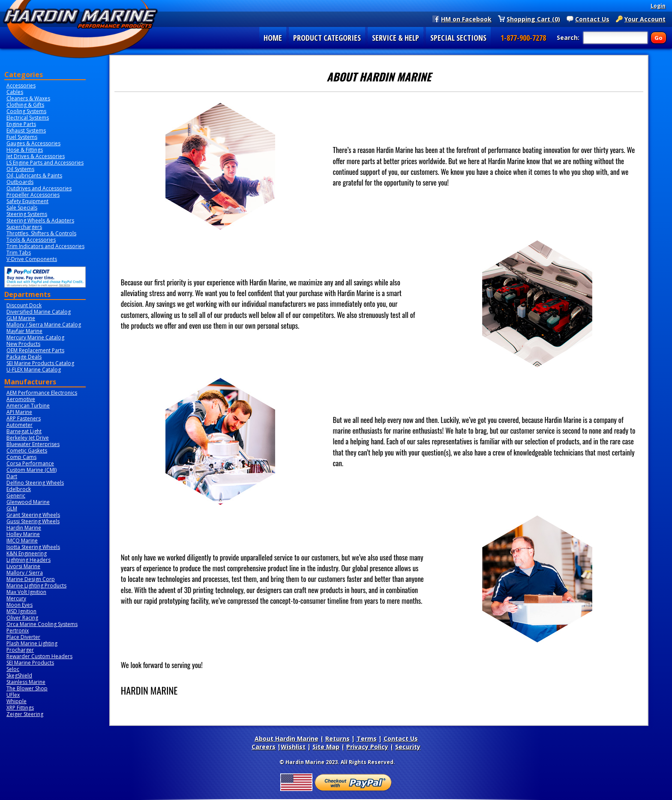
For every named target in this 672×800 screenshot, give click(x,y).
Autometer (19, 425)
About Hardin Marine (286, 739)
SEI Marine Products (30, 663)
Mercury (16, 598)
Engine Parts (21, 124)
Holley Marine (23, 534)
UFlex (13, 695)
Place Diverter (23, 637)
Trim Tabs (19, 253)
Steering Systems (27, 214)
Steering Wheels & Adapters (40, 220)
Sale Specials (22, 208)
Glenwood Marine (28, 502)
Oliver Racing (22, 618)
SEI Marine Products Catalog (40, 363)
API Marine (19, 412)
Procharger (20, 650)
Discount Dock (24, 305)
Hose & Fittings (25, 150)
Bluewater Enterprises (33, 444)
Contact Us (592, 19)
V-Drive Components (32, 259)
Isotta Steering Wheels (33, 547)
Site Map (326, 747)
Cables (15, 92)
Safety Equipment (27, 201)
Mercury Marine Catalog (35, 337)
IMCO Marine (22, 541)
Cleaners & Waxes (28, 98)
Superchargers (24, 227)
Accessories (21, 85)
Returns (337, 739)
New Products (23, 344)
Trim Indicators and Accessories (45, 246)
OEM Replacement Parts (35, 350)
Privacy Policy (367, 747)
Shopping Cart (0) (533, 19)
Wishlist (293, 747)
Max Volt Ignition (26, 592)
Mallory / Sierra (25, 573)
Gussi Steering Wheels (33, 521)
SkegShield (19, 676)
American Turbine (28, 406)
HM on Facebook (466, 19)
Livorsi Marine (23, 566)
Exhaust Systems (26, 130)
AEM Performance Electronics (42, 393)
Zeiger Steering (25, 714)
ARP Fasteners (24, 418)
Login (658, 6)
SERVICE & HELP (396, 38)
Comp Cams (21, 457)
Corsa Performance (30, 463)
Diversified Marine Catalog (39, 312)
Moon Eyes (19, 605)
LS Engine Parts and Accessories (45, 163)
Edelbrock (19, 489)
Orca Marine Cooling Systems (42, 624)
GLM (12, 508)
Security (408, 747)
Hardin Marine (24, 528)
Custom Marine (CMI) (31, 470)
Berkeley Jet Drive (28, 438)
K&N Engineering (27, 553)
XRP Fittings (20, 708)
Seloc (13, 669)
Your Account (645, 19)
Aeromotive (21, 399)
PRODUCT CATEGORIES (327, 38)
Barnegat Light (24, 431)
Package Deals (24, 357)
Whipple (16, 701)
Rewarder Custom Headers (39, 656)
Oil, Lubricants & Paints (34, 175)
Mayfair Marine (24, 331)
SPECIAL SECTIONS (458, 38)
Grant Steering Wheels (33, 515)
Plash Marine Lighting (32, 643)
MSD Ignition (21, 611)
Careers (264, 747)
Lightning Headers (28, 560)
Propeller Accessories (33, 195)
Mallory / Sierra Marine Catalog (44, 325)
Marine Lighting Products (36, 586)
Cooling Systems (26, 111)
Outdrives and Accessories (39, 188)
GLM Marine (21, 318)
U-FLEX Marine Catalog (34, 370)
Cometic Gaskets (27, 451)
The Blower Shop (27, 688)
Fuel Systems (22, 137)
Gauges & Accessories (33, 143)
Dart (12, 476)
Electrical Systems (28, 118)
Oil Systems (20, 169)
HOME (273, 38)
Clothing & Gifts (25, 105)
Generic (16, 496)
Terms (367, 739)
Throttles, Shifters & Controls (41, 233)
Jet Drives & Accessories (36, 156)
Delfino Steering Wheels (35, 483)
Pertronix (18, 631)
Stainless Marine (26, 682)
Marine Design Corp (31, 579)
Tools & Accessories (31, 240)
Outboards (20, 182)
